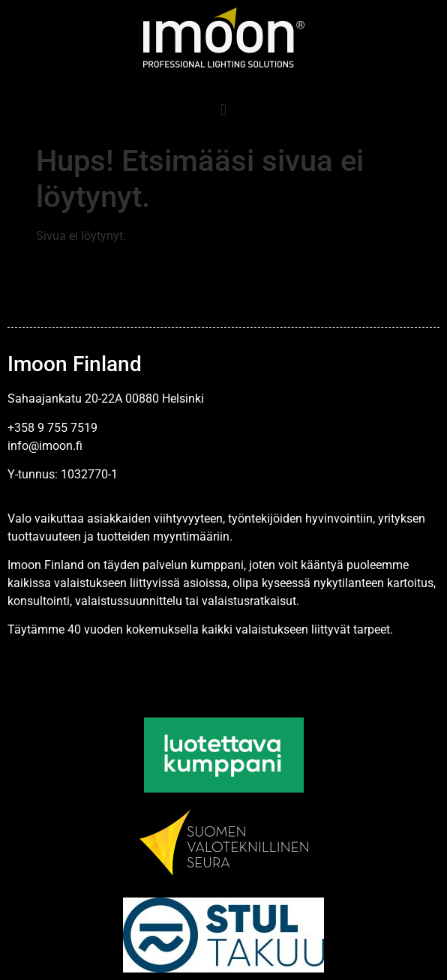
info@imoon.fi (45, 446)
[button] (223, 110)
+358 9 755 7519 (52, 428)
